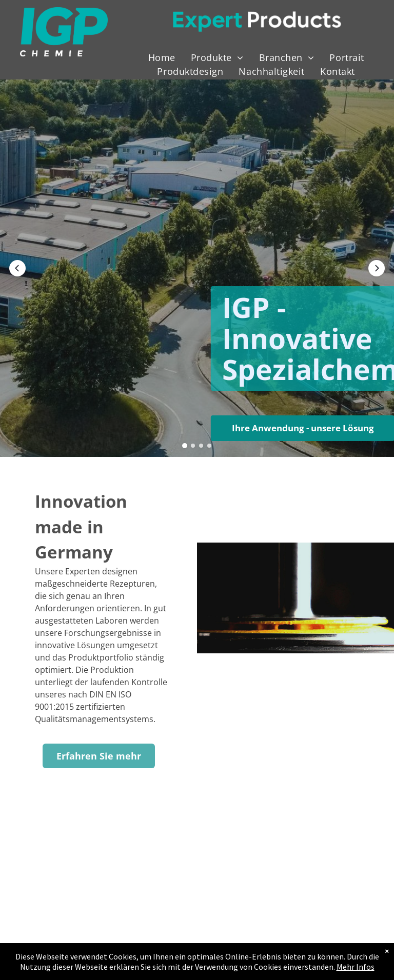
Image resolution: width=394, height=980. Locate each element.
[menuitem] (162, 58)
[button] (17, 268)
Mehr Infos (356, 967)
